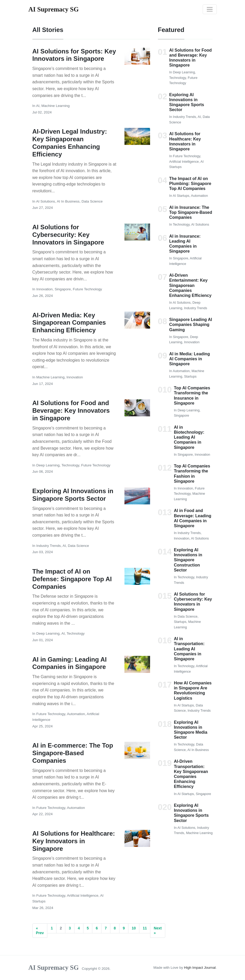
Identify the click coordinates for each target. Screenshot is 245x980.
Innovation (45, 289)
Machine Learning (55, 106)
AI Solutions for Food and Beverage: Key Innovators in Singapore (71, 410)
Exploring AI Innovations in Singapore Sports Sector (73, 495)
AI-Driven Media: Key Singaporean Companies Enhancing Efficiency (69, 323)
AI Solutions (46, 201)
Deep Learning (48, 465)
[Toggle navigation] (210, 9)
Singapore (63, 289)
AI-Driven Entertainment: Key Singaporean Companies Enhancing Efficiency (190, 285)
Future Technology (87, 289)
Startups (190, 376)
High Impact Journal (200, 968)
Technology (70, 465)
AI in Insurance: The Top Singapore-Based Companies (191, 212)
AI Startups (181, 196)
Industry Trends (49, 546)
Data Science (92, 201)
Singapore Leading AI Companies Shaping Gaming (191, 325)
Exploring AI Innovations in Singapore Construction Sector (188, 560)
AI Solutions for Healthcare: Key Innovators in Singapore (74, 841)
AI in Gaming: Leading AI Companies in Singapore (70, 663)
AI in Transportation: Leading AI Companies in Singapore (189, 649)
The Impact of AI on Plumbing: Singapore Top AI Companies (190, 184)
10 (134, 928)
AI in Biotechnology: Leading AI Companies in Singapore (189, 437)
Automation (76, 714)
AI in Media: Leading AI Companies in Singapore (190, 359)
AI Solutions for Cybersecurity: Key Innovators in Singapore (68, 235)
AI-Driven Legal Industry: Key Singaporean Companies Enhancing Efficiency (70, 143)
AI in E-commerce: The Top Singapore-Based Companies (73, 753)
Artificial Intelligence (83, 895)
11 (145, 928)
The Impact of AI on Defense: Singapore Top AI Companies (72, 579)
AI (38, 106)
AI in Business (68, 201)
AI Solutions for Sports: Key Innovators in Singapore (74, 55)
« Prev (40, 930)
